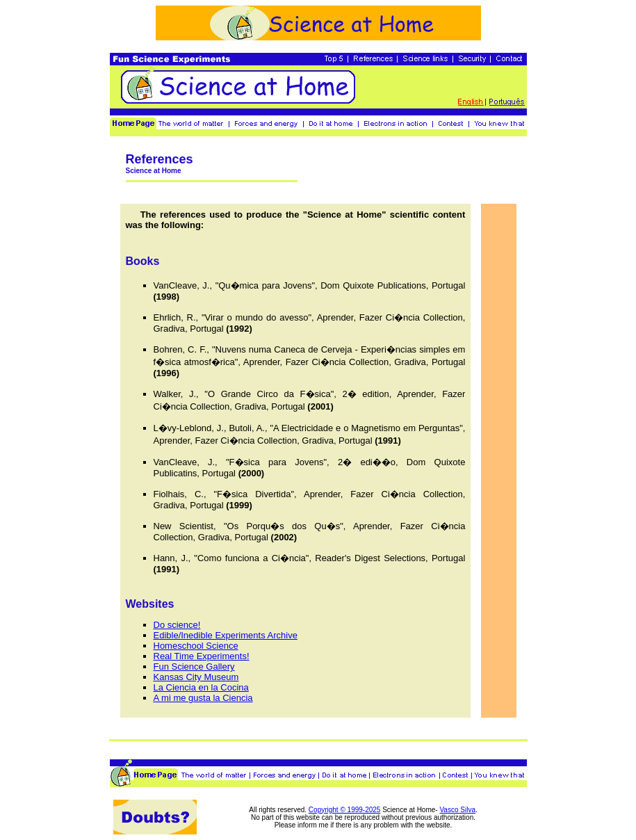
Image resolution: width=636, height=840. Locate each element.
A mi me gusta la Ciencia (203, 698)
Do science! (177, 625)
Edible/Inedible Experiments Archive (226, 635)
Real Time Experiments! (202, 656)
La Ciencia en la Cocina (201, 687)
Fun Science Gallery (194, 667)
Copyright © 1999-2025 (345, 810)
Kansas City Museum (196, 677)
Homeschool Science (196, 646)
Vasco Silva (457, 810)
